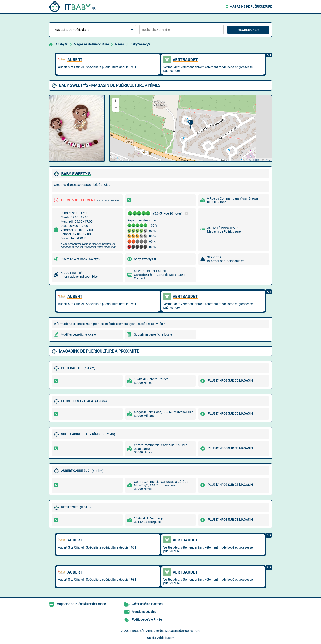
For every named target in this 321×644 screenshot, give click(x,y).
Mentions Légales (144, 612)
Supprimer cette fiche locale (153, 334)
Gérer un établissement (148, 604)
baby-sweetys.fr (145, 259)
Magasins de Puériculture (251, 6)
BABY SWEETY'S (76, 174)
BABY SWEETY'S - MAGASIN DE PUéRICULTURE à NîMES (110, 85)
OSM (268, 160)
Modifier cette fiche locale (78, 334)
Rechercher (248, 30)
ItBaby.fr (61, 44)
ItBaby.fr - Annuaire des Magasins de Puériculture (166, 631)
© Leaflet (254, 160)
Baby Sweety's (140, 44)
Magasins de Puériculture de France (81, 604)
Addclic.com (166, 638)
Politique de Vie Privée (147, 619)
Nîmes (120, 44)
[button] (191, 124)
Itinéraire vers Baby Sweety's (80, 259)
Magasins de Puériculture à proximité (99, 351)
